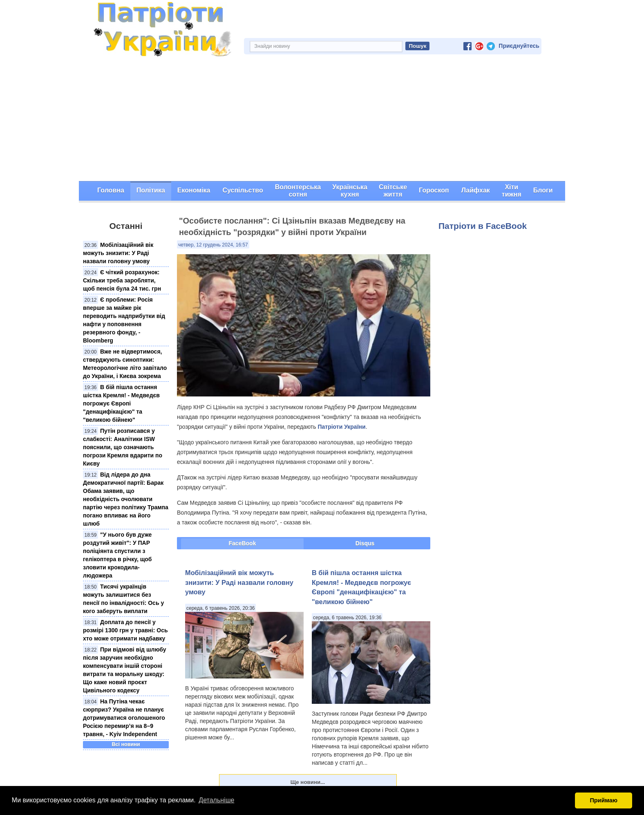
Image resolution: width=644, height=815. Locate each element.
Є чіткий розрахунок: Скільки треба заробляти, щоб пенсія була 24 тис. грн (122, 280)
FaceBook (243, 543)
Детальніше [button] (216, 800)
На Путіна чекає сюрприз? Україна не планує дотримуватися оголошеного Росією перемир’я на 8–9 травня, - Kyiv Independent (124, 718)
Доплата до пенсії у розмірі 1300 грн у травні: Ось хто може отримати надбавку (125, 630)
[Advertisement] (322, 120)
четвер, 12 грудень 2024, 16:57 (213, 245)
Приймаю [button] (604, 800)
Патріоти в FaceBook (483, 226)
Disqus (365, 543)
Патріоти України (341, 427)
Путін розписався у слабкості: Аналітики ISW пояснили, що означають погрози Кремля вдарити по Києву (123, 447)
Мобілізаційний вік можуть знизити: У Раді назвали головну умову (118, 253)
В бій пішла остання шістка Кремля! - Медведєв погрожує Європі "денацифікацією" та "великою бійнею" (121, 403)
